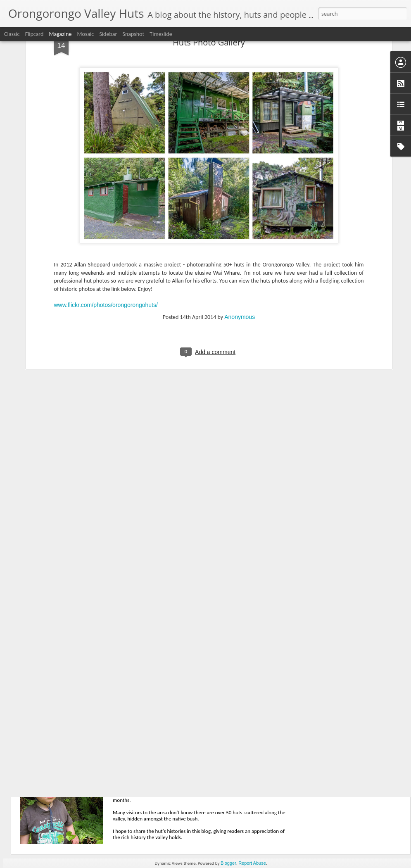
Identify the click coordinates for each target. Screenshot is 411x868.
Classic (12, 34)
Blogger (228, 863)
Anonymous (240, 235)
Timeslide (161, 34)
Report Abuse (252, 863)
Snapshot (133, 34)
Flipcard (34, 34)
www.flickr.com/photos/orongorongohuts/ (106, 224)
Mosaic (86, 34)
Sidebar (108, 34)
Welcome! (142, 766)
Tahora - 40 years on (159, 672)
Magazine (61, 34)
